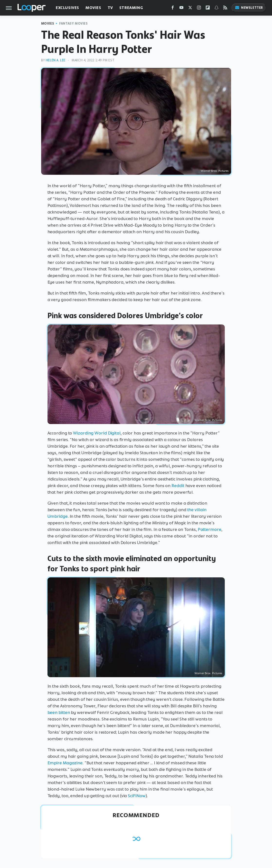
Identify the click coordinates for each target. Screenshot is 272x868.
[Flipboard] (208, 9)
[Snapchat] (216, 9)
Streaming (131, 8)
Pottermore (210, 529)
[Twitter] (190, 9)
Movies (93, 8)
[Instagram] (199, 9)
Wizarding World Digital (97, 433)
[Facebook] (173, 9)
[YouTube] (181, 9)
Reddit (178, 486)
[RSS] (225, 9)
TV (110, 8)
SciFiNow (136, 796)
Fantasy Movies (73, 23)
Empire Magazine (65, 763)
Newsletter (249, 8)
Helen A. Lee (56, 60)
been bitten (59, 712)
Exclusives (67, 8)
